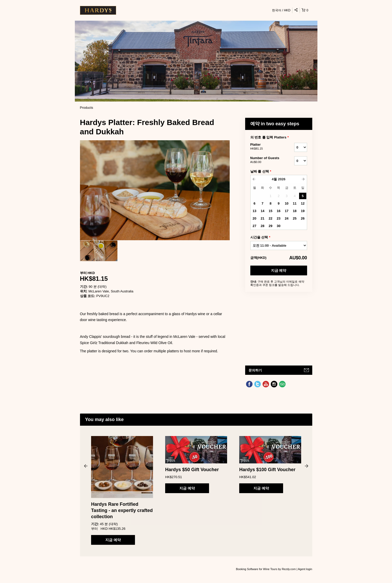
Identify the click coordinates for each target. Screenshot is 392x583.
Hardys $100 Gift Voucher (267, 470)
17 (286, 211)
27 (254, 226)
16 (278, 211)
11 (295, 203)
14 (262, 211)
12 (303, 203)
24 (286, 218)
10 (286, 203)
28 (262, 226)
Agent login (305, 569)
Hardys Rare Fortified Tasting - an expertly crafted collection (122, 510)
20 (254, 218)
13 (254, 211)
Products (87, 108)
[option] (99, 251)
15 (270, 211)
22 (270, 218)
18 (295, 211)
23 (278, 218)
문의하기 (255, 370)
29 (270, 226)
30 (278, 226)
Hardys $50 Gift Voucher (192, 470)
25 (295, 218)
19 (303, 211)
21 (262, 218)
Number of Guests (266, 160)
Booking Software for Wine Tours (257, 569)
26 (303, 218)
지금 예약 (279, 270)
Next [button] (307, 466)
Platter (266, 147)
